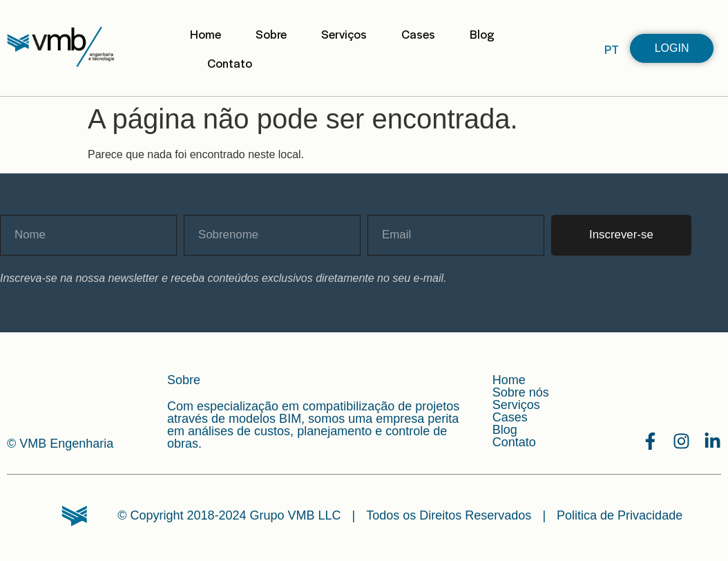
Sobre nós (521, 392)
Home (205, 34)
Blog (482, 34)
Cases (418, 34)
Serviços (344, 34)
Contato (230, 63)
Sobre (271, 34)
